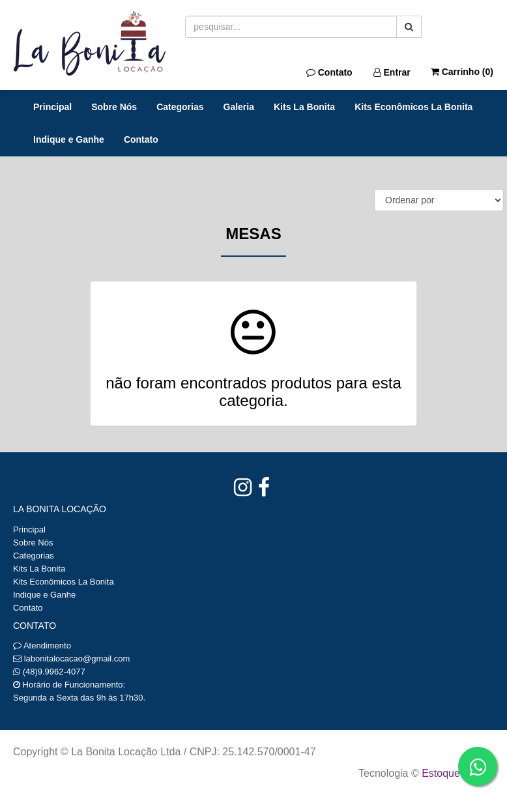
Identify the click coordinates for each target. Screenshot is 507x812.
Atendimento (42, 645)
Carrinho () (462, 72)
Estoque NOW (455, 773)
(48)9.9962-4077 (54, 672)
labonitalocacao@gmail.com (77, 659)
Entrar (392, 72)
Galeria (239, 107)
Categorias (180, 107)
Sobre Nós (114, 107)
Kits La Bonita (304, 107)
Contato (329, 72)
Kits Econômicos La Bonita (413, 107)
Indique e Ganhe (69, 139)
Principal (52, 107)
